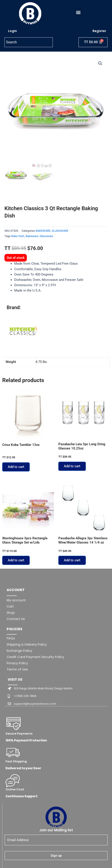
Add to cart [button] (16, 467)
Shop (11, 690)
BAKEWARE (43, 231)
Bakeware (32, 236)
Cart (10, 684)
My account (16, 678)
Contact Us (16, 697)
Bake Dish (18, 236)
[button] (77, 12)
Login (12, 31)
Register (99, 31)
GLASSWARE (60, 231)
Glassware (46, 236)
